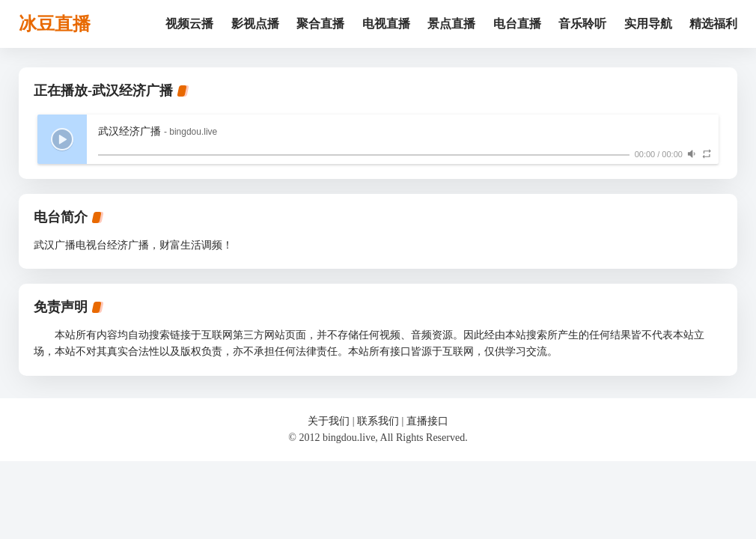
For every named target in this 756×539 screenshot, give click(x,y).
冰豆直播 (55, 24)
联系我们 (378, 421)
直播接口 (427, 421)
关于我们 (329, 421)
